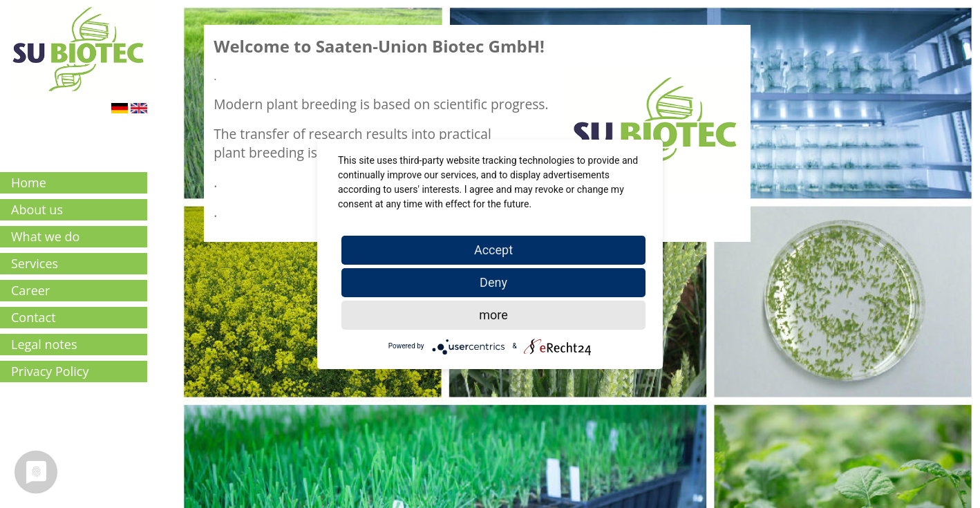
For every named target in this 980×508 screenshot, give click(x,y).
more (493, 315)
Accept (493, 250)
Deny (493, 282)
